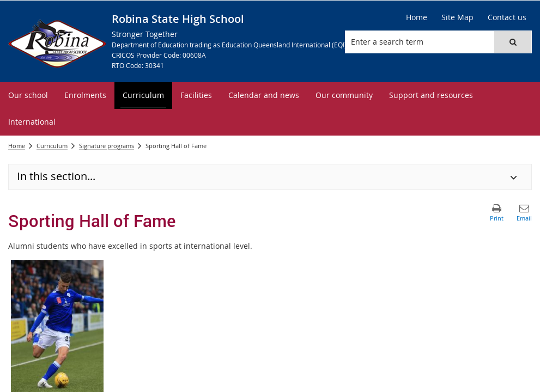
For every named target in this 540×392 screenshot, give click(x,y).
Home (17, 146)
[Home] (417, 17)
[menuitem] (28, 96)
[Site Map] (457, 17)
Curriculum (52, 146)
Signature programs (107, 146)
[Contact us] (507, 17)
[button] (513, 42)
